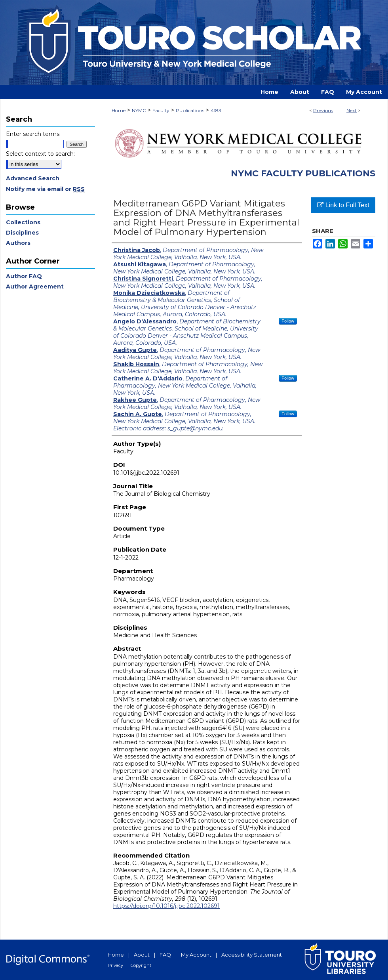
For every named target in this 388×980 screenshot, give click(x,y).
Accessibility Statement (252, 955)
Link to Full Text (343, 205)
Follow (288, 321)
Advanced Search (33, 178)
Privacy (115, 965)
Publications (190, 110)
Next (352, 110)
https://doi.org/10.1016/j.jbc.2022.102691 (166, 906)
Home (119, 110)
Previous (323, 110)
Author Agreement (35, 287)
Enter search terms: (33, 134)
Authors (18, 243)
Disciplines (22, 233)
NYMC (139, 110)
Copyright (141, 965)
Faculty (161, 110)
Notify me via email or (45, 189)
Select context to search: (40, 154)
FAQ (165, 955)
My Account (196, 955)
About (142, 955)
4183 (216, 110)
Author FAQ (24, 276)
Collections (23, 222)
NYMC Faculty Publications (303, 173)
